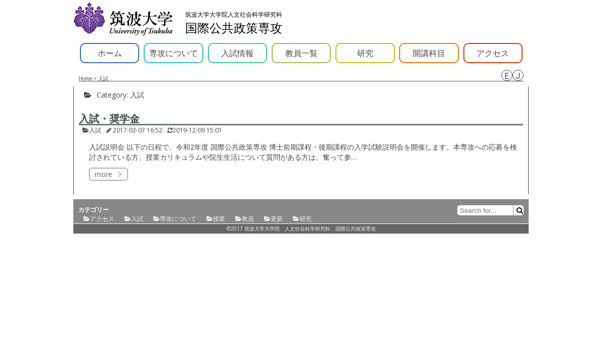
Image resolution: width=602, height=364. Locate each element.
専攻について (174, 53)
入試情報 (237, 53)
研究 (365, 53)
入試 (95, 130)
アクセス (493, 53)
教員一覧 (302, 53)
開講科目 (429, 53)
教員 (248, 219)
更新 (277, 219)
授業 (219, 219)
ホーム (110, 53)
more (109, 174)
